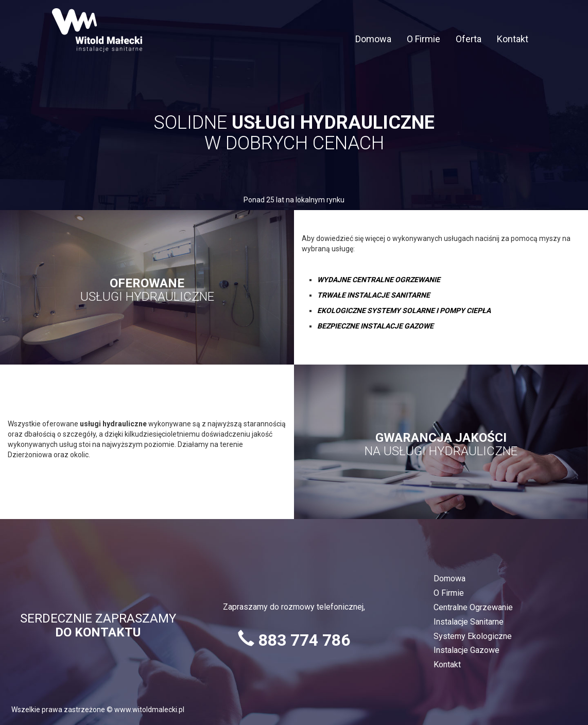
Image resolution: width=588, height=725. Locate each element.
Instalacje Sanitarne (469, 622)
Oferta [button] (469, 39)
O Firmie (423, 39)
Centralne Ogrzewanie (473, 607)
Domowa (373, 39)
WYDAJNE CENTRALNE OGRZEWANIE (379, 280)
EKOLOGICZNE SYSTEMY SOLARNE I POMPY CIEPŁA (404, 310)
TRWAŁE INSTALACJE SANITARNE (374, 295)
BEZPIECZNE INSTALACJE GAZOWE (375, 326)
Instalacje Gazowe (466, 650)
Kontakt (513, 39)
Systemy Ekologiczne (473, 636)
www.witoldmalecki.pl (149, 710)
